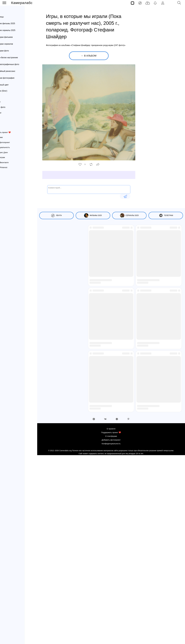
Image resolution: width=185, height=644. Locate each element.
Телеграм (166, 215)
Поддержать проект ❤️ (14, 132)
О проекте (8, 127)
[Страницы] (132, 3)
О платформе (10, 137)
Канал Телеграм (11, 157)
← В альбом (89, 56)
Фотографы (7, 96)
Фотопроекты (8, 113)
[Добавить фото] (148, 3)
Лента (10, 10)
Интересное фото (10, 107)
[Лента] (140, 3)
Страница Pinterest (12, 167)
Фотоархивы (8, 102)
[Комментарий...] (89, 189)
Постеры (6, 118)
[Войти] (163, 3)
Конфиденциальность (13, 147)
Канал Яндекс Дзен (12, 152)
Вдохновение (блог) (11, 91)
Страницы (12, 17)
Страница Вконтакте (13, 162)
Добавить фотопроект (13, 142)
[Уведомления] (155, 3)
